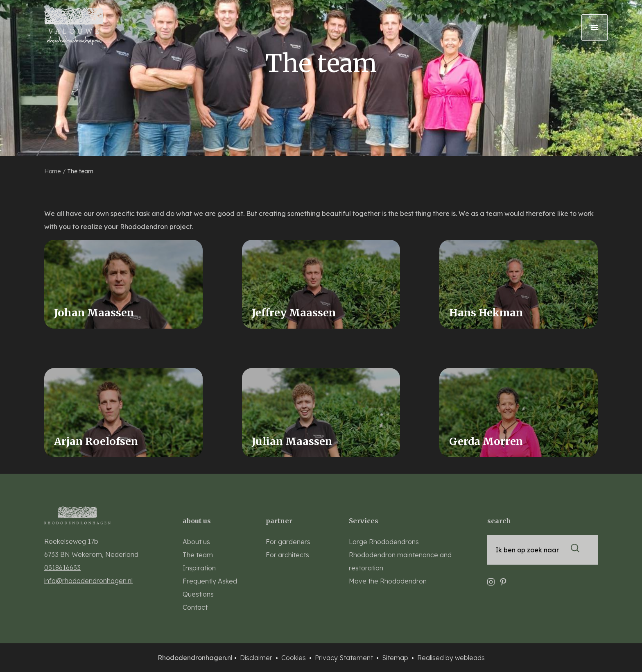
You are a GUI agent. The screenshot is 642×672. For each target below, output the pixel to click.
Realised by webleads (451, 658)
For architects (287, 555)
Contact (195, 607)
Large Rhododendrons (384, 542)
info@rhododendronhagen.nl (88, 581)
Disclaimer (257, 658)
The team (80, 171)
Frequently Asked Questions (210, 588)
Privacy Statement (345, 658)
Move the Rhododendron (388, 581)
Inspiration (199, 568)
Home (53, 171)
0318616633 (62, 568)
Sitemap (396, 658)
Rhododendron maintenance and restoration (400, 561)
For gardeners (288, 542)
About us (196, 542)
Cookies (294, 658)
